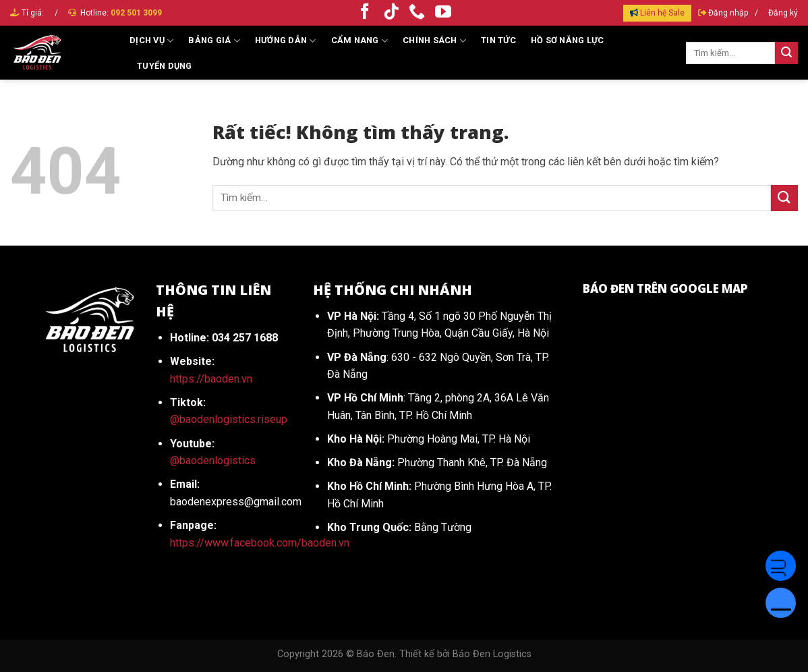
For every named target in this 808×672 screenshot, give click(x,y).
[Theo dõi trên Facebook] (365, 12)
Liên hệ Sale (662, 13)
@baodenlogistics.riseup (229, 419)
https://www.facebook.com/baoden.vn (260, 543)
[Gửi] (786, 53)
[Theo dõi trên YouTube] (443, 12)
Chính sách (434, 41)
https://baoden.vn (211, 379)
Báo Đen (376, 654)
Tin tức (498, 40)
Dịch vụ (151, 41)
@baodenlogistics (213, 460)
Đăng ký (783, 13)
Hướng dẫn (286, 41)
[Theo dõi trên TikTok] (391, 12)
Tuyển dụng (165, 66)
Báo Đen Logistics (492, 654)
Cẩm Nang (360, 41)
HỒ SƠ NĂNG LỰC (568, 40)
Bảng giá (214, 41)
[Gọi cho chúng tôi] (417, 12)
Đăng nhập (728, 13)
